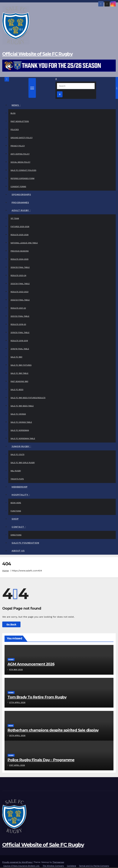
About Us (18, 551)
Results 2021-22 (18, 308)
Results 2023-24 (18, 275)
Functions (16, 511)
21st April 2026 (17, 765)
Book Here (16, 503)
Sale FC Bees (17, 390)
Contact (18, 527)
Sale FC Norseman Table (23, 438)
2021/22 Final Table (20, 316)
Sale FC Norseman (20, 430)
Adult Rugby (21, 210)
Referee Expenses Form (22, 178)
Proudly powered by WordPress (17, 862)
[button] (56, 79)
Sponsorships (21, 195)
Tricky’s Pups (17, 479)
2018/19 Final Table (20, 349)
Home (6, 571)
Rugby (11, 659)
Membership (20, 487)
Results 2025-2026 (20, 235)
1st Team (15, 218)
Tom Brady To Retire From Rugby (37, 697)
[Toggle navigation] (32, 88)
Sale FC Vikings (18, 414)
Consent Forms (18, 187)
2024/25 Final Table (20, 267)
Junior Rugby (21, 446)
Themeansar (58, 862)
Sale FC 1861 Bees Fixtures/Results (28, 398)
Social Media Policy (20, 162)
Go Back (11, 624)
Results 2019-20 (18, 324)
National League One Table (24, 243)
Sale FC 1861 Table (19, 373)
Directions (16, 535)
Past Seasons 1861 (19, 381)
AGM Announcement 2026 (31, 664)
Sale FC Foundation (25, 543)
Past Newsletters (20, 121)
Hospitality (20, 495)
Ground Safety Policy (22, 138)
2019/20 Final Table (20, 332)
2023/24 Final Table (20, 284)
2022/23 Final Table (20, 300)
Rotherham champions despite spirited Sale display (53, 730)
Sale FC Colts (17, 454)
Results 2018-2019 (19, 341)
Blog (13, 113)
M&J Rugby (16, 471)
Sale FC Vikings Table (21, 422)
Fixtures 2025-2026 (20, 227)
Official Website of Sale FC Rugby (37, 54)
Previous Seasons (20, 251)
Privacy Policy (18, 146)
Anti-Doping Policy (20, 154)
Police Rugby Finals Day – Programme (41, 760)
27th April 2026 (17, 703)
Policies (15, 129)
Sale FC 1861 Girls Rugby (23, 463)
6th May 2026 (16, 670)
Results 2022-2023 (19, 292)
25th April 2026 (17, 736)
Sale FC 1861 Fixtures (21, 365)
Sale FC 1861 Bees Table (22, 406)
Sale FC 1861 (16, 357)
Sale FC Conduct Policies (23, 170)
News (16, 105)
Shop (15, 519)
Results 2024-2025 (20, 259)
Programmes (20, 203)
